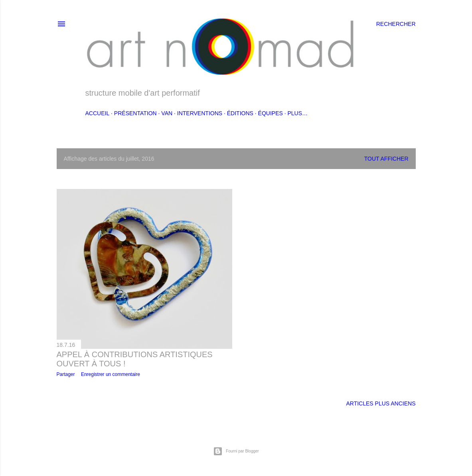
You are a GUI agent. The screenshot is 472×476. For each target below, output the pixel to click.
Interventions (200, 113)
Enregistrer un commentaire (111, 374)
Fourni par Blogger (236, 451)
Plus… (297, 113)
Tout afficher (386, 159)
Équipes (271, 113)
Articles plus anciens (381, 403)
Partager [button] (66, 374)
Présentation (135, 113)
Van (167, 113)
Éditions (240, 113)
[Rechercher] (396, 24)
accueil (98, 113)
